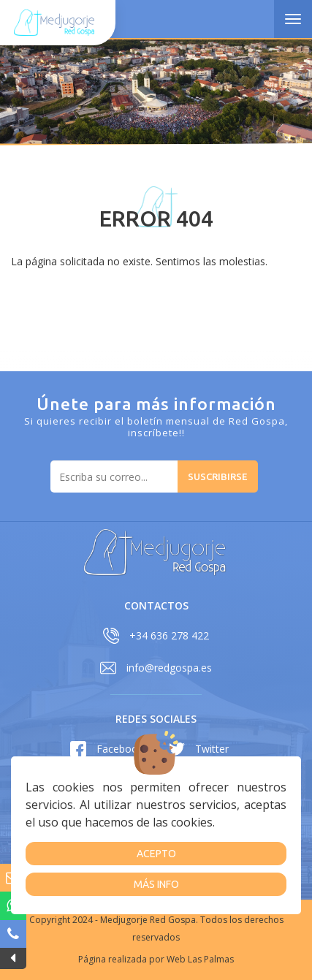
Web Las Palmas (200, 959)
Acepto (156, 854)
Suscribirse (218, 476)
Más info (156, 884)
